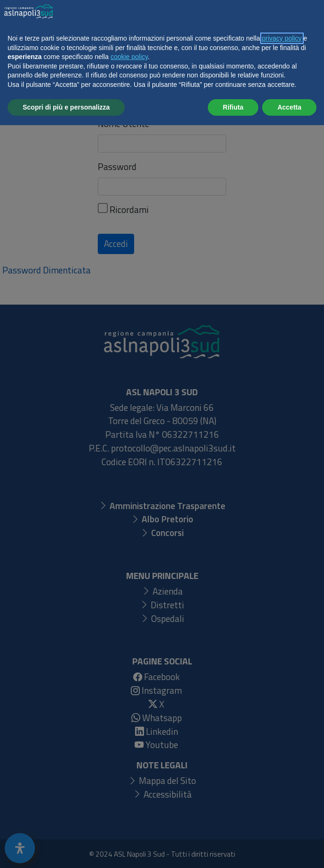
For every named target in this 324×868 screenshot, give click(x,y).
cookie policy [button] (129, 800)
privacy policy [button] (282, 781)
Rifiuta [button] (233, 850)
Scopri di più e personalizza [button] (66, 850)
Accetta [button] (289, 850)
